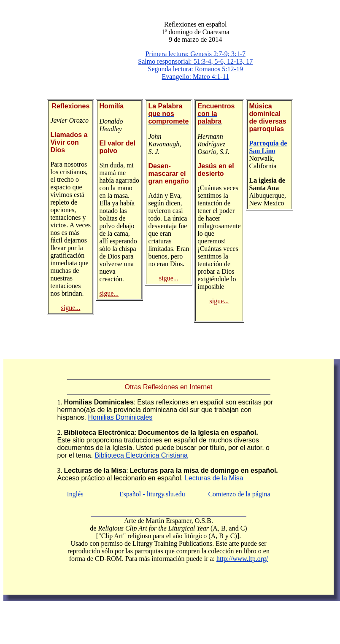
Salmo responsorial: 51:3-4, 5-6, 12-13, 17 (195, 61)
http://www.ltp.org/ (242, 559)
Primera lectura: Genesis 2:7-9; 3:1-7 (196, 54)
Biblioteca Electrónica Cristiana (141, 455)
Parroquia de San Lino (268, 147)
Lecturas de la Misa (214, 478)
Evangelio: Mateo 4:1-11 (196, 77)
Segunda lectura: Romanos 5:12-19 (196, 69)
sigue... (71, 308)
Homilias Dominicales (120, 417)
